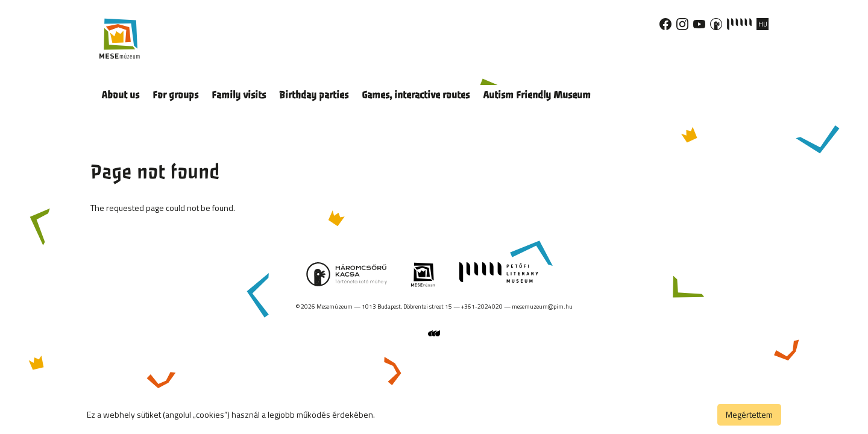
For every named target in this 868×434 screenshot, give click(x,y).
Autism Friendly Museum (537, 95)
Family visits (239, 95)
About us (120, 95)
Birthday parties (314, 95)
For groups (175, 95)
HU (763, 24)
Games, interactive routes (416, 95)
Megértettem (749, 414)
